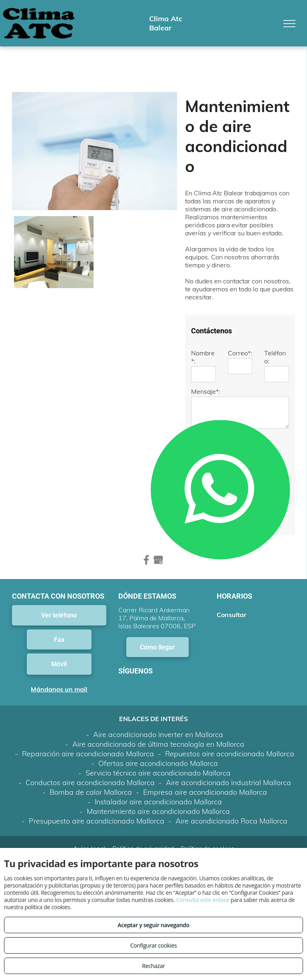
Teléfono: (275, 357)
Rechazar (153, 966)
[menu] (289, 24)
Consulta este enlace (202, 900)
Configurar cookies (154, 945)
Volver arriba (153, 834)
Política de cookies (207, 813)
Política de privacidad (143, 813)
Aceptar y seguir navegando (153, 925)
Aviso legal (89, 813)
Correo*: (240, 353)
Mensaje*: (206, 391)
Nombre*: (203, 357)
